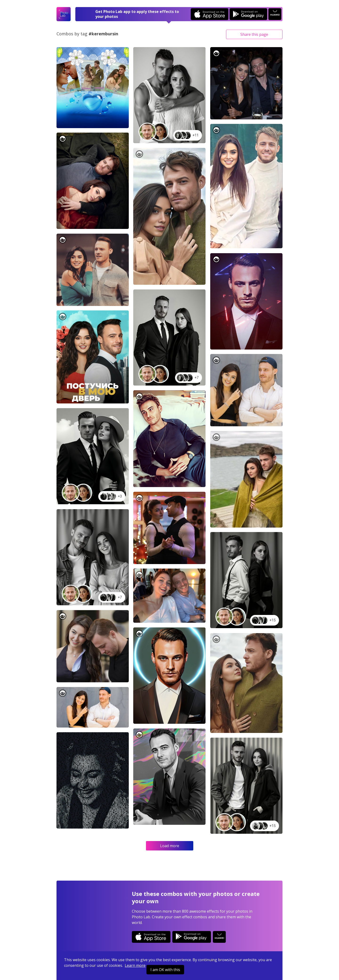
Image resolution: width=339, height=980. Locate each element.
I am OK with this (165, 970)
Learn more (135, 965)
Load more (170, 846)
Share (254, 34)
